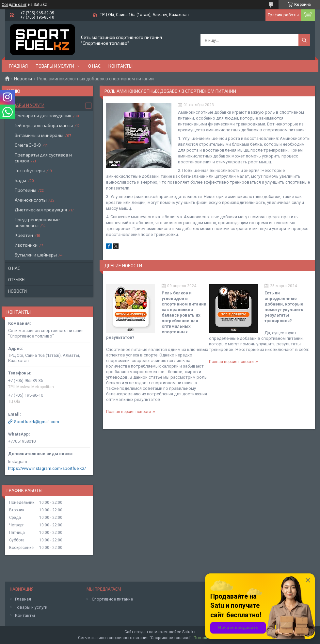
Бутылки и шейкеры (36, 255)
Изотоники (26, 245)
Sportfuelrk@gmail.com (37, 422)
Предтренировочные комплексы (37, 222)
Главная (18, 66)
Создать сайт (14, 5)
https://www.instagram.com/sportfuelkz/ (47, 468)
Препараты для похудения (43, 116)
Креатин (24, 235)
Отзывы (17, 280)
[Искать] (304, 40)
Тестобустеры (30, 170)
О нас (94, 66)
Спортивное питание (112, 599)
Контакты (120, 66)
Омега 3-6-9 (28, 145)
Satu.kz (189, 632)
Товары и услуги (55, 66)
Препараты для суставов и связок (43, 158)
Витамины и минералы (39, 135)
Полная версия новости (128, 412)
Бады (20, 180)
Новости (23, 79)
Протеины (25, 190)
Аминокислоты (31, 200)
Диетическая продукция (41, 210)
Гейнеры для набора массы (44, 125)
